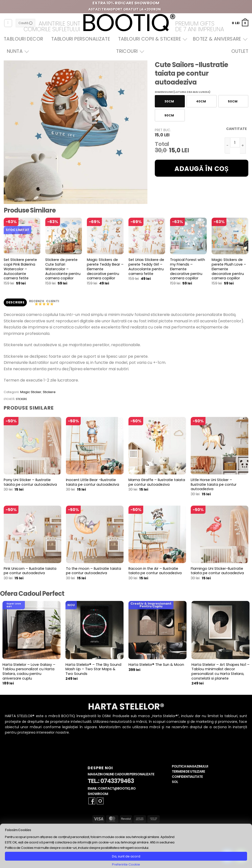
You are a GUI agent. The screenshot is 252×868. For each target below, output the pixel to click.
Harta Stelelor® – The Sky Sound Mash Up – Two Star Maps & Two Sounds (93, 669)
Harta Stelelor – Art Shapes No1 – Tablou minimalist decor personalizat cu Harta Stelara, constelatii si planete (220, 672)
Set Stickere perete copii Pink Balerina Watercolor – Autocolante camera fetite (20, 269)
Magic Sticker (31, 392)
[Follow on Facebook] (92, 801)
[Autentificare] (8, 23)
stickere (21, 399)
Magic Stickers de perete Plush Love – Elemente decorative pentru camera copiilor (229, 269)
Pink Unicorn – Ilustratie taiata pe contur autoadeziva (30, 571)
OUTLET (240, 51)
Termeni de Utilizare (188, 772)
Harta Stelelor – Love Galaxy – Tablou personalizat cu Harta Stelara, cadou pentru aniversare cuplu (29, 672)
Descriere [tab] (15, 302)
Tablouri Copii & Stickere (152, 39)
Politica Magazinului (190, 766)
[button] (240, 23)
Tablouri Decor (23, 39)
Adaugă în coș (202, 169)
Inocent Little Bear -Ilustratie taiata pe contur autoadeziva (93, 482)
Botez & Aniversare (219, 39)
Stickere (49, 392)
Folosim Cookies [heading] (18, 830)
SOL (175, 782)
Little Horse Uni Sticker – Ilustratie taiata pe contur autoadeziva (214, 484)
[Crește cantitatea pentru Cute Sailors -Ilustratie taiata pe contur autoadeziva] (243, 146)
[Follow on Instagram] (100, 801)
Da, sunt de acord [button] (126, 856)
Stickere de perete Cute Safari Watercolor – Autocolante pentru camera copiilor (63, 269)
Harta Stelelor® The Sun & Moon (156, 665)
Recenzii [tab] (37, 301)
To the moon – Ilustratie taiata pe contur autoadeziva (94, 571)
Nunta (17, 51)
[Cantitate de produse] (235, 142)
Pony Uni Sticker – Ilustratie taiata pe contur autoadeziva (30, 482)
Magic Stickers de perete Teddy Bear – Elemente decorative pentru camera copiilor (105, 269)
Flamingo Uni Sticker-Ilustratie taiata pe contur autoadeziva (217, 571)
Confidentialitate (187, 777)
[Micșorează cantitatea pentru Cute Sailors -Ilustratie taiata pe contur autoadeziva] (227, 146)
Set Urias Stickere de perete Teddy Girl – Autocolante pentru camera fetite (146, 267)
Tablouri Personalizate (81, 39)
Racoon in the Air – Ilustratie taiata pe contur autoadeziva (155, 571)
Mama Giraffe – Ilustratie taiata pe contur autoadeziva (157, 482)
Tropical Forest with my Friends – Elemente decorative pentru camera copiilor (188, 269)
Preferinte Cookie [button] (126, 864)
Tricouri (129, 51)
